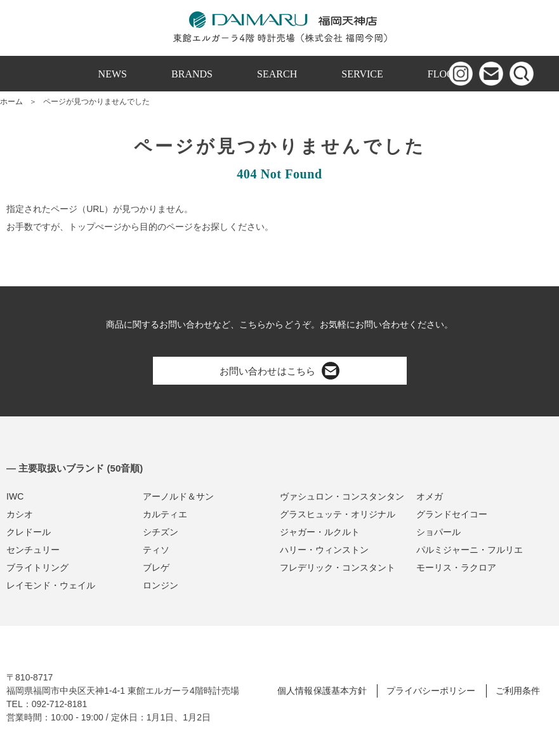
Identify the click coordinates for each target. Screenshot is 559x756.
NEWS (113, 74)
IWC (15, 496)
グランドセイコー (452, 514)
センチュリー (33, 550)
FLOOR (444, 74)
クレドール (29, 532)
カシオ (20, 514)
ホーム (11, 102)
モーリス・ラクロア (456, 567)
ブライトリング (37, 567)
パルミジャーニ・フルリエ (470, 550)
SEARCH (277, 74)
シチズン (161, 532)
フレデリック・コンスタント (338, 567)
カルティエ (165, 514)
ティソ (156, 550)
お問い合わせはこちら (279, 371)
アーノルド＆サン (178, 496)
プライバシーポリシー (431, 691)
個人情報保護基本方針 (322, 691)
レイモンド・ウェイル (51, 585)
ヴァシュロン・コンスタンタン (342, 496)
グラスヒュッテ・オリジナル (338, 514)
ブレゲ (156, 567)
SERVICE (362, 74)
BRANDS (192, 74)
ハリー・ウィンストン (324, 550)
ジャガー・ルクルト (320, 532)
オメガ (430, 496)
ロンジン (161, 585)
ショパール (438, 532)
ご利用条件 (518, 691)
